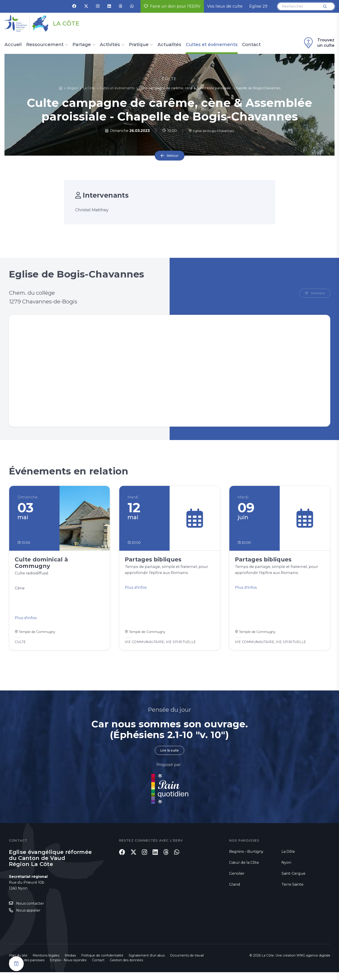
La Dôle (288, 859)
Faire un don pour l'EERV (172, 6)
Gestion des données (126, 968)
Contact (251, 45)
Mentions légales (46, 963)
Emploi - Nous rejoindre (68, 968)
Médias (70, 963)
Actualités (169, 45)
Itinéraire (317, 293)
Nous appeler (28, 918)
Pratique (139, 45)
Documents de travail (187, 963)
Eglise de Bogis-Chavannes (211, 131)
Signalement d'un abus (147, 963)
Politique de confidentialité (102, 963)
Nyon (286, 870)
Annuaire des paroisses (27, 968)
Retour (173, 156)
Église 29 (258, 6)
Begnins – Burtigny (246, 859)
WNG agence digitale (313, 963)
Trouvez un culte (319, 43)
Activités (110, 45)
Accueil (13, 45)
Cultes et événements (212, 45)
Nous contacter (30, 911)
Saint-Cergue (293, 881)
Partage (82, 45)
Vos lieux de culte (225, 6)
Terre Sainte (292, 892)
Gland (235, 892)
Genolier (237, 881)
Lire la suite (170, 757)
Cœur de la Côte (244, 870)
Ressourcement (45, 45)
